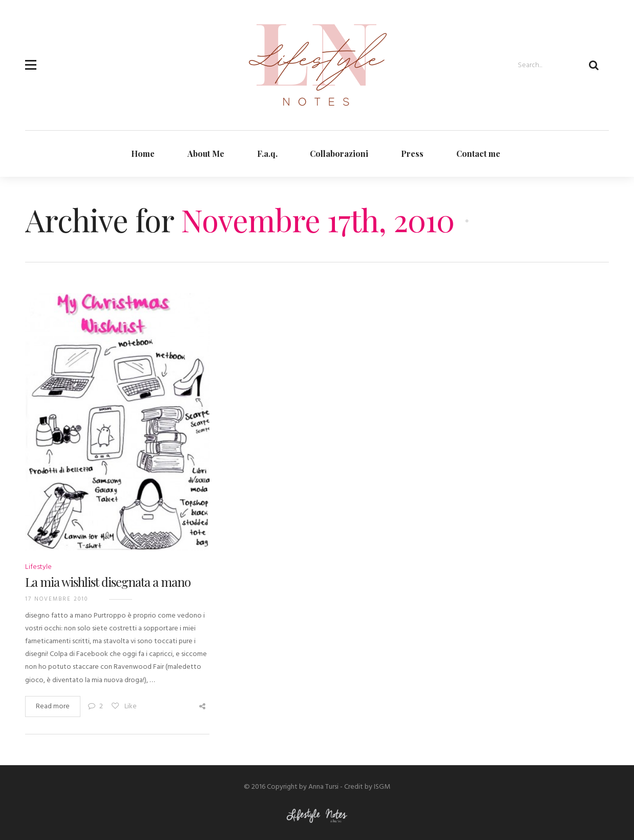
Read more (53, 706)
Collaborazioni (339, 153)
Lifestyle (38, 567)
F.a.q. (267, 153)
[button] (31, 59)
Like (124, 706)
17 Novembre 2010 (57, 599)
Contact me (478, 153)
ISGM (382, 787)
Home (143, 153)
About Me (206, 153)
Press (412, 153)
